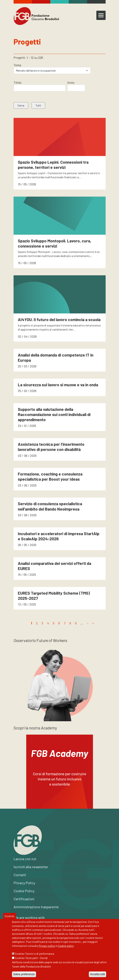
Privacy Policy (24, 883)
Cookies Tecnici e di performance (35, 958)
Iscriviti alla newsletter (31, 867)
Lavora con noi (25, 859)
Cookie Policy (24, 891)
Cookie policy (66, 951)
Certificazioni (24, 899)
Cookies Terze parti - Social (31, 963)
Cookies (10, 921)
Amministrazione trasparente (36, 907)
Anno (71, 82)
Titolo (17, 82)
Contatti (20, 875)
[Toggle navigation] (101, 15)
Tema (17, 65)
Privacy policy (47, 951)
